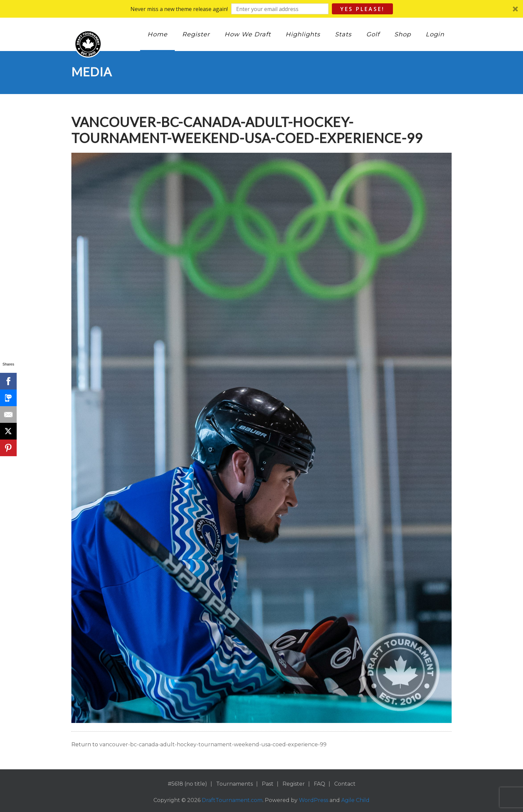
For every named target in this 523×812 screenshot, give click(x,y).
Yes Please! (362, 9)
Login (435, 34)
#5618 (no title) (187, 784)
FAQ (320, 784)
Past (268, 784)
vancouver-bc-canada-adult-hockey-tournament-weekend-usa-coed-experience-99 (213, 744)
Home (157, 34)
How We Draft (248, 34)
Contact (345, 784)
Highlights (303, 34)
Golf (373, 34)
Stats (343, 34)
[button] (261, 9)
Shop (403, 34)
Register (196, 34)
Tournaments (234, 784)
